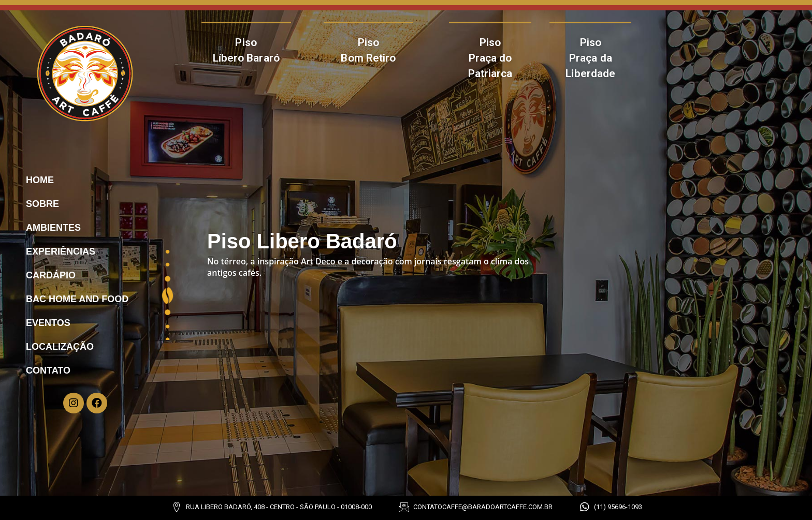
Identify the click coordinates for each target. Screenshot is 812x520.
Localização (60, 347)
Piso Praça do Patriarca (490, 58)
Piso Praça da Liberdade (590, 58)
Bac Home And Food (77, 299)
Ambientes (53, 228)
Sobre (42, 204)
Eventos (48, 323)
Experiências (61, 251)
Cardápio (51, 275)
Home (40, 180)
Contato (48, 370)
